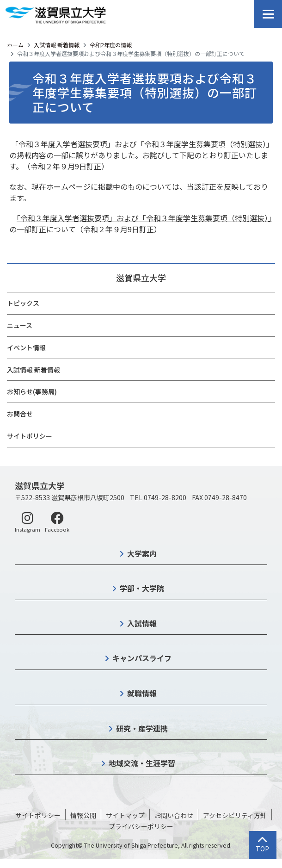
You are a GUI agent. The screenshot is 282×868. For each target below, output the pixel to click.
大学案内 (142, 553)
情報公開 (83, 815)
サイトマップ (125, 815)
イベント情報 (26, 347)
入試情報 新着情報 (57, 45)
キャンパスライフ (142, 658)
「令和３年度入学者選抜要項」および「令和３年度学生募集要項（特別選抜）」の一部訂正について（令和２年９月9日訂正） (141, 223)
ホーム (15, 45)
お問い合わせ (174, 815)
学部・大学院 (142, 588)
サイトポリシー (30, 436)
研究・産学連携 (142, 728)
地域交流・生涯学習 (142, 763)
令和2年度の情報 (111, 45)
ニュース (20, 325)
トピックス (23, 303)
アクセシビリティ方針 (235, 815)
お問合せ (20, 414)
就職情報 (142, 693)
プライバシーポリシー (141, 826)
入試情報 (142, 623)
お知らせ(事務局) (32, 391)
